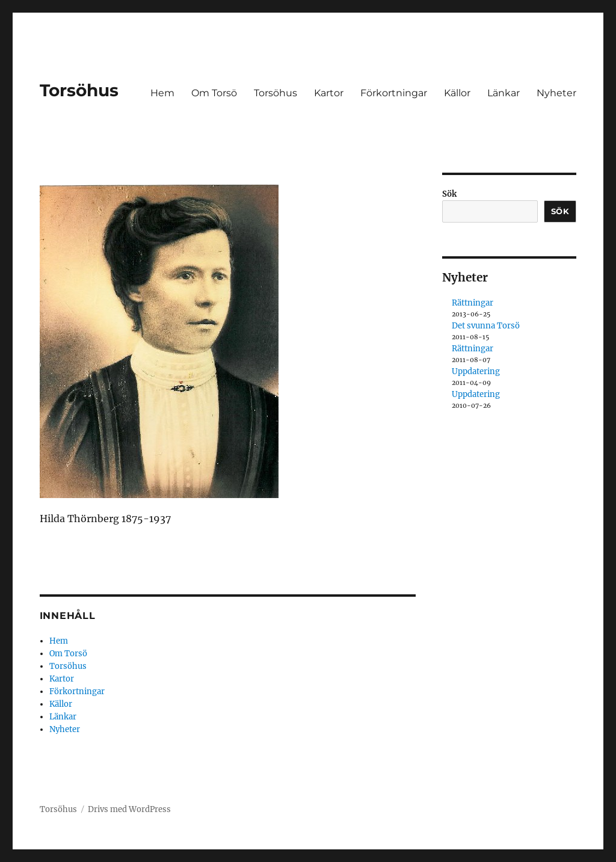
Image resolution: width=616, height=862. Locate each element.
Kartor (329, 93)
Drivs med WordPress (129, 809)
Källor (457, 93)
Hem (162, 93)
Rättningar (473, 303)
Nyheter (556, 93)
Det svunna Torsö (486, 326)
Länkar (504, 93)
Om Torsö (214, 93)
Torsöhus (79, 90)
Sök (449, 194)
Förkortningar (394, 93)
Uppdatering (476, 371)
